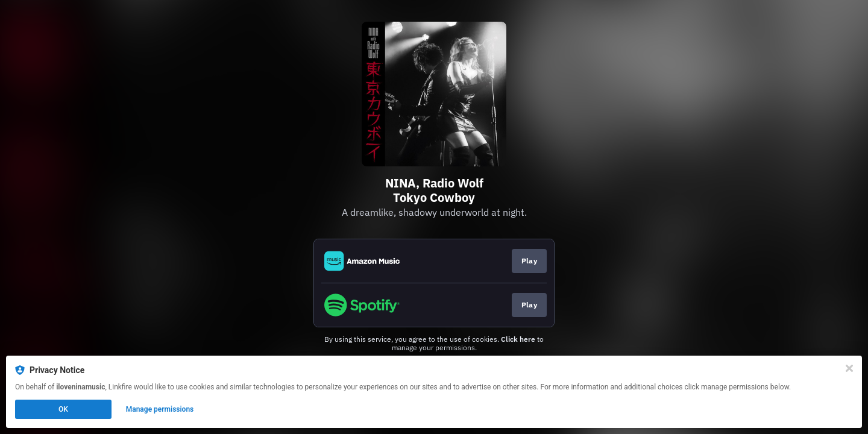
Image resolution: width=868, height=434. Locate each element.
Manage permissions (160, 409)
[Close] (849, 368)
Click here (518, 339)
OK (63, 409)
